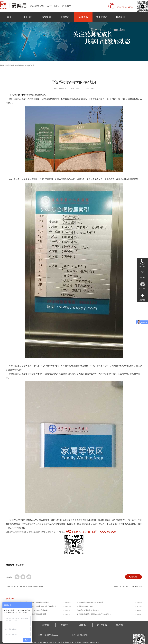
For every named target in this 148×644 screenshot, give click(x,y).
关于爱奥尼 (102, 17)
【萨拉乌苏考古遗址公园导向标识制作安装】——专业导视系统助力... (31, 607)
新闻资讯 (83, 17)
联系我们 (120, 17)
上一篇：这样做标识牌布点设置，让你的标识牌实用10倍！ (25, 587)
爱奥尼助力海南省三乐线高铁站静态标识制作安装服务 (27, 610)
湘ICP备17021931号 (47, 642)
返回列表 (134, 577)
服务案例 (46, 17)
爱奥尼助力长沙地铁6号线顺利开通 (90, 602)
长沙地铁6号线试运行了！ (87, 606)
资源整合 (65, 17)
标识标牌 (20, 565)
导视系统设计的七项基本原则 (88, 610)
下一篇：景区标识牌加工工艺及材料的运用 (128, 587)
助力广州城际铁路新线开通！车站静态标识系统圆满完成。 (29, 602)
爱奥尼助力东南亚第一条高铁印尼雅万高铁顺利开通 (26, 614)
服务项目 (28, 17)
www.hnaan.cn (108, 532)
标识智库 (20, 65)
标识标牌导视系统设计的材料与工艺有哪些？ (94, 614)
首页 (9, 17)
